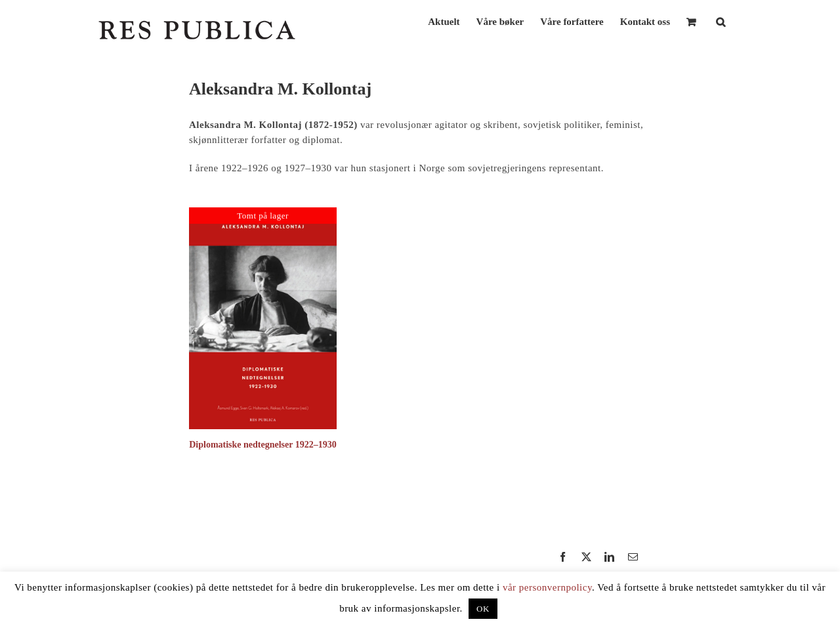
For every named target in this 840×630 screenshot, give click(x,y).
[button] (721, 21)
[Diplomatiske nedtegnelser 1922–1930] (263, 213)
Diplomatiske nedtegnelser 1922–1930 (263, 445)
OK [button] (483, 609)
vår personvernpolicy (547, 587)
